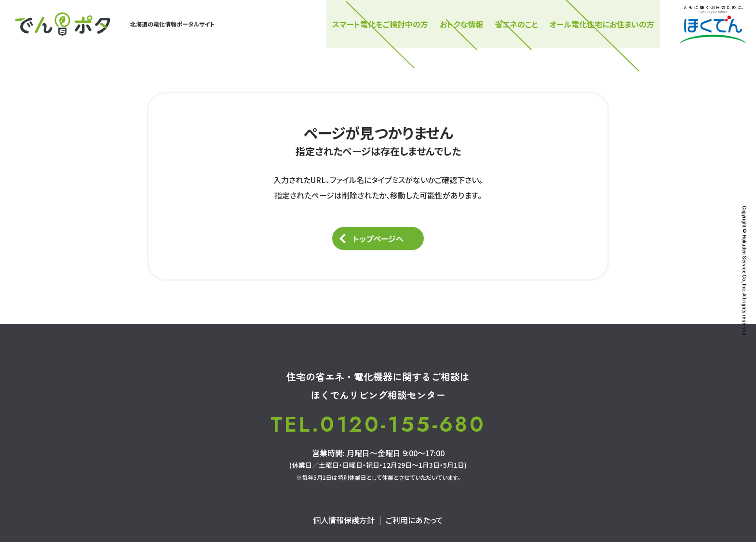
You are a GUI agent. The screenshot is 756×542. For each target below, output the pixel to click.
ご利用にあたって (414, 520)
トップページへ (378, 238)
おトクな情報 (461, 24)
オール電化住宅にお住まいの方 (602, 24)
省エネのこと (516, 24)
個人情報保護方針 (344, 520)
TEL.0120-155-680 (378, 424)
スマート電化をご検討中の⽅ (380, 24)
